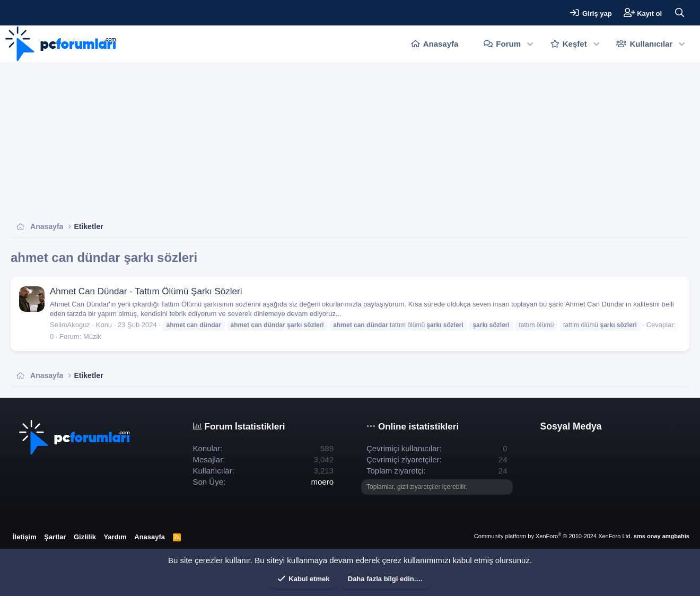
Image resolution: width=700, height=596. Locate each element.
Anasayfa (441, 44)
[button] (530, 44)
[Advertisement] (329, 142)
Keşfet (575, 44)
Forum (508, 44)
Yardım (115, 537)
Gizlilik (85, 537)
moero (322, 482)
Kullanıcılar (651, 44)
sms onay (647, 536)
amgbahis (676, 536)
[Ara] (679, 13)
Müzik (92, 336)
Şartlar (55, 537)
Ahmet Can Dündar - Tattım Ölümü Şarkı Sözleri (146, 291)
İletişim (25, 537)
